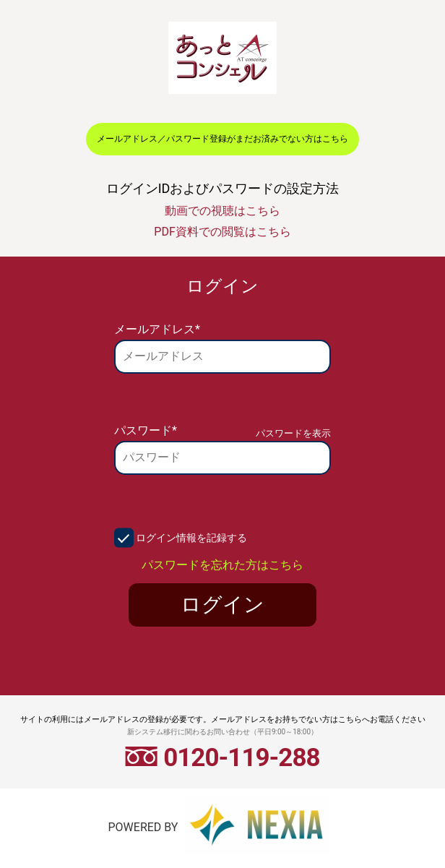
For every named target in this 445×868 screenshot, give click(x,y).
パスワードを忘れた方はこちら (222, 565)
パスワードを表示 (293, 433)
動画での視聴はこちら (222, 211)
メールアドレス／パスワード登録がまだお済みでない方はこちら (222, 139)
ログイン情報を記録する (191, 538)
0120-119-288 (222, 758)
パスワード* (146, 430)
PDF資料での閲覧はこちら (222, 232)
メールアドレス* (157, 329)
